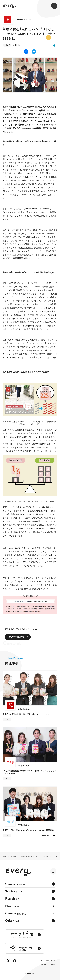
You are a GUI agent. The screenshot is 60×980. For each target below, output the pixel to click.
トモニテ (7, 45)
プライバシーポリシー (48, 961)
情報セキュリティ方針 (48, 965)
